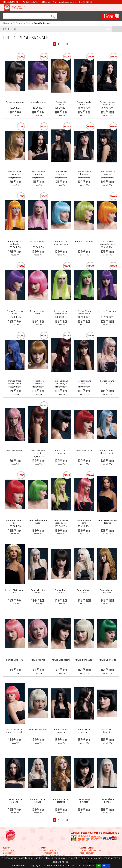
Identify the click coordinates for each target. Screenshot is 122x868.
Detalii (106, 866)
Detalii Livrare (9, 853)
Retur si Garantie (49, 850)
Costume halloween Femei (91, 850)
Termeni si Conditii (50, 853)
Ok (98, 866)
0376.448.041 (13, 2)
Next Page (62, 44)
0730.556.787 (32, 2)
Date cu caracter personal (53, 855)
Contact (7, 855)
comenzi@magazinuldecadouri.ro (61, 2)
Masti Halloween (87, 853)
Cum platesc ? (9, 850)
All (67, 44)
